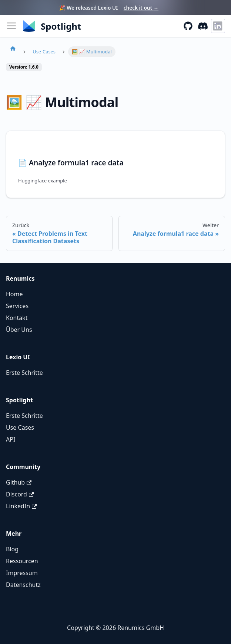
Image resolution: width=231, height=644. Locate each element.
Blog (12, 549)
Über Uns (19, 330)
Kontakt (17, 318)
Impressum (22, 573)
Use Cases (20, 427)
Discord (20, 494)
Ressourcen (22, 561)
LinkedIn (21, 506)
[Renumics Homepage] (52, 26)
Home (14, 294)
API (11, 439)
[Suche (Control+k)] (218, 26)
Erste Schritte (24, 373)
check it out (141, 8)
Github (19, 482)
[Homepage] (13, 48)
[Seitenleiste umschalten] (11, 26)
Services (17, 306)
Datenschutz (23, 585)
